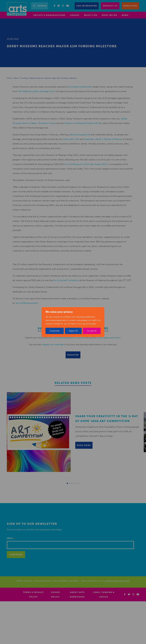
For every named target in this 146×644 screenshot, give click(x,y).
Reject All (73, 331)
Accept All (92, 331)
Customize (55, 331)
